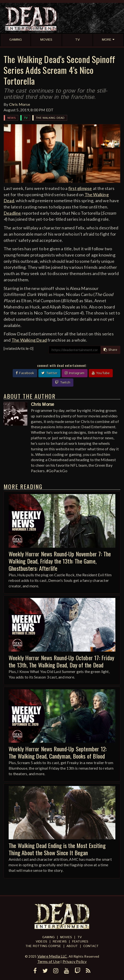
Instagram (75, 373)
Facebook (25, 373)
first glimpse (80, 188)
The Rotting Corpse (43, 946)
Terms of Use (49, 961)
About (72, 946)
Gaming (48, 937)
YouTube (101, 373)
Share (110, 350)
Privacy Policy (75, 961)
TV (26, 118)
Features (80, 942)
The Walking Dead (50, 118)
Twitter (49, 373)
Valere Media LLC (52, 956)
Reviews (60, 942)
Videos (41, 942)
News (12, 118)
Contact (91, 946)
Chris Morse (20, 104)
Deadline (12, 213)
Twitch (63, 383)
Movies (66, 937)
